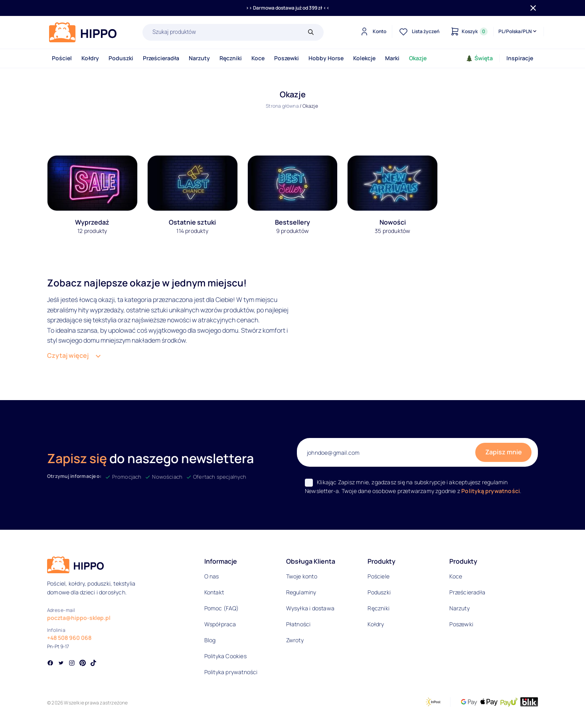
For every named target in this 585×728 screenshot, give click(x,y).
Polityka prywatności (231, 672)
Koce (258, 58)
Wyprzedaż (92, 222)
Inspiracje (520, 58)
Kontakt (214, 592)
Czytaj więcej (68, 355)
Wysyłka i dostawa (310, 608)
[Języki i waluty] (518, 32)
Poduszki (121, 58)
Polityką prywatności (491, 491)
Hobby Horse (326, 58)
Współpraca (220, 624)
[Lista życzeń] (418, 32)
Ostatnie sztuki (192, 222)
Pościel (62, 58)
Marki (392, 58)
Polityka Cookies (225, 656)
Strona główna (282, 106)
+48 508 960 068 (69, 638)
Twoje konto (302, 576)
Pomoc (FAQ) (221, 608)
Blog (210, 640)
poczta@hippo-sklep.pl (79, 618)
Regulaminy (301, 592)
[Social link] (50, 664)
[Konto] (372, 32)
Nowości (393, 222)
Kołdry (90, 58)
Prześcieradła (161, 58)
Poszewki (287, 58)
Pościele (378, 576)
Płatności (298, 624)
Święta (479, 58)
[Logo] (83, 32)
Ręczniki (231, 58)
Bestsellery (292, 222)
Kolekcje (364, 58)
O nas (212, 576)
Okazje (418, 58)
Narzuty (199, 58)
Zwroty (295, 640)
